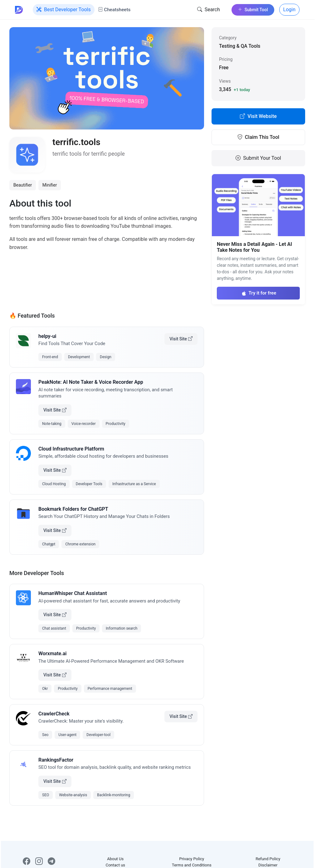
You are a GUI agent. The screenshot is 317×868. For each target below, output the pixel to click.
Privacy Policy (192, 859)
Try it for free (258, 293)
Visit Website (258, 116)
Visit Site (181, 339)
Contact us (115, 865)
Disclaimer (268, 865)
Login (289, 10)
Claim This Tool (258, 137)
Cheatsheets (114, 10)
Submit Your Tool (258, 158)
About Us (115, 859)
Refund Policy (268, 859)
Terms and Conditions (192, 865)
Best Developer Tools (64, 10)
